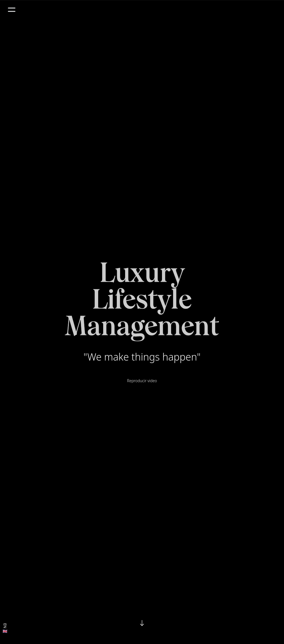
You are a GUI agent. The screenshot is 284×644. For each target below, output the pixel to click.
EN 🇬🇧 (5, 629)
